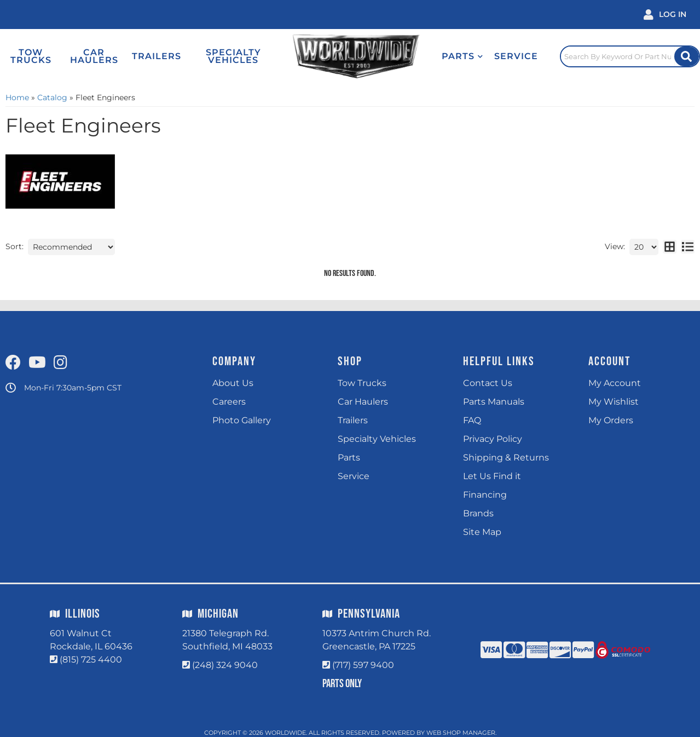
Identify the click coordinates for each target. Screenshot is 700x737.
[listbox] (71, 247)
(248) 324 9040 (225, 665)
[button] (462, 56)
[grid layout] (670, 247)
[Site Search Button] (687, 56)
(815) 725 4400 (91, 660)
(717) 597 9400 (363, 665)
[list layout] (688, 247)
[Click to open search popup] (630, 56)
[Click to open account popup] (665, 15)
